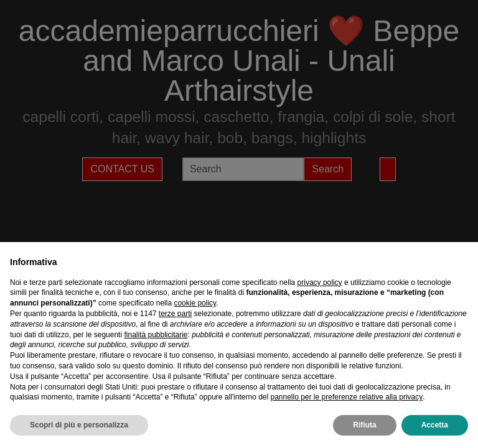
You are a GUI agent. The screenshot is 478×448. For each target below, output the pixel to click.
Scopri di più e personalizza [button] (79, 425)
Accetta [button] (435, 425)
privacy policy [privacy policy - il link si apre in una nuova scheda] (320, 282)
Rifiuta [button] (364, 425)
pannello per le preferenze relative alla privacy (346, 397)
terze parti (175, 314)
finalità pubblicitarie (156, 335)
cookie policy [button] (195, 303)
